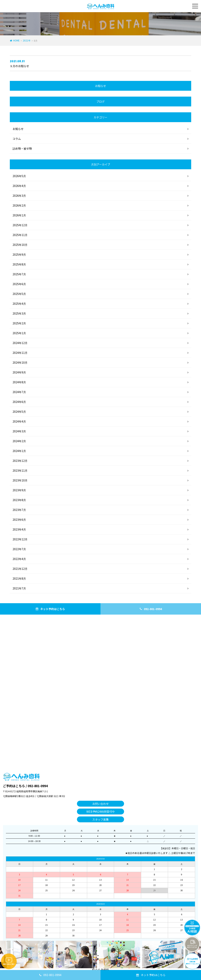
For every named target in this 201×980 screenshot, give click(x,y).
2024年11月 (20, 353)
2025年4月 (19, 304)
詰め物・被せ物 (22, 148)
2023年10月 (20, 480)
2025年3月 (19, 313)
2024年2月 (19, 441)
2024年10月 (20, 362)
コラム (17, 139)
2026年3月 (19, 196)
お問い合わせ (100, 804)
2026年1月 (19, 215)
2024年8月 (19, 382)
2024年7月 (19, 392)
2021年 (27, 40)
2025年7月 (19, 274)
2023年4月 (19, 529)
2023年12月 (20, 461)
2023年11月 (20, 470)
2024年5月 (19, 412)
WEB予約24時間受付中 (101, 812)
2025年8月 (19, 264)
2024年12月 (20, 343)
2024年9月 (19, 372)
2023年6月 (19, 520)
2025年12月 (20, 225)
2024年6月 (19, 402)
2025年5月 (19, 294)
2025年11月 (20, 235)
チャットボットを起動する (192, 928)
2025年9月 (19, 254)
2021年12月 (20, 569)
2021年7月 (19, 588)
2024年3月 (19, 431)
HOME (16, 40)
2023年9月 (19, 490)
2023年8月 (19, 500)
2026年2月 (19, 205)
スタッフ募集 (100, 819)
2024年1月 (19, 451)
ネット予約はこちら (153, 975)
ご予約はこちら (14, 786)
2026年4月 (19, 186)
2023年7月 (19, 510)
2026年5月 (19, 176)
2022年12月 (20, 539)
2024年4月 (19, 421)
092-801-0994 (52, 975)
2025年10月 (20, 245)
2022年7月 (19, 549)
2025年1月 (19, 333)
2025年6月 (19, 284)
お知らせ (18, 129)
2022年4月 (19, 559)
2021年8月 (19, 578)
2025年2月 (19, 323)
